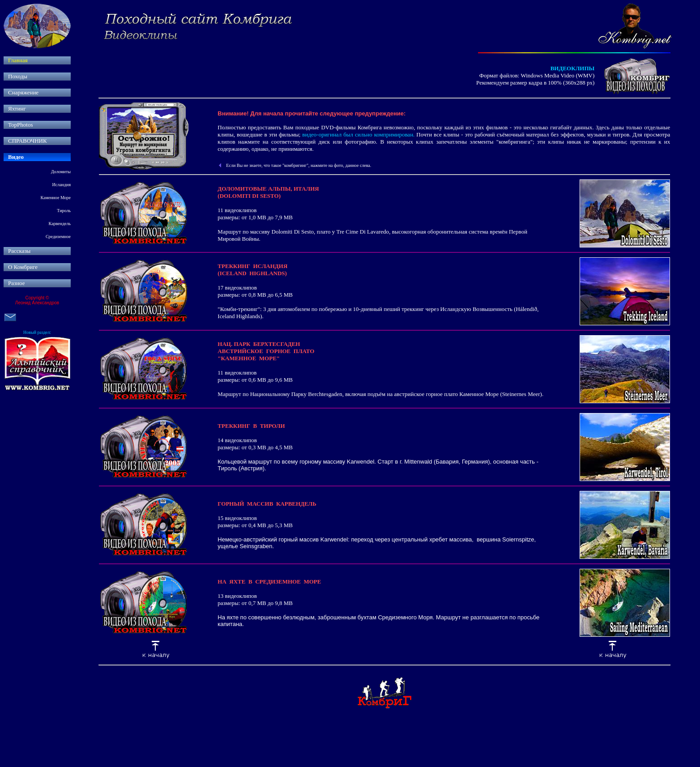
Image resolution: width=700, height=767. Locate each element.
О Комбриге (23, 267)
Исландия (62, 185)
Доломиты (61, 172)
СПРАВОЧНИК (28, 141)
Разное (17, 283)
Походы (18, 76)
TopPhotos (20, 125)
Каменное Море (55, 198)
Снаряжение (23, 92)
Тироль (64, 211)
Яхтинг (17, 109)
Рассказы (19, 251)
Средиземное (58, 236)
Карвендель (60, 224)
